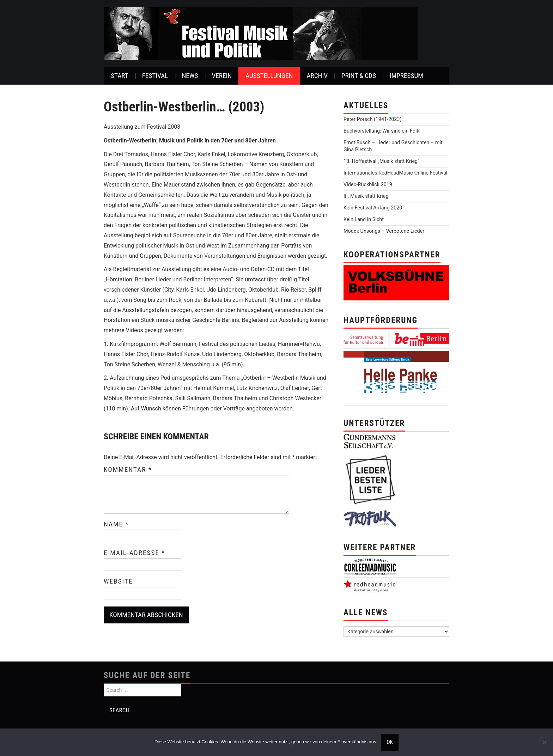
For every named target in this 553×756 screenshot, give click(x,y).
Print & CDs (359, 76)
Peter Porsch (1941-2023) (373, 119)
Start (120, 76)
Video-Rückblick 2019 (368, 185)
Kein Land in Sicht (364, 220)
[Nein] (544, 742)
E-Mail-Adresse (135, 553)
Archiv (317, 76)
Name (116, 524)
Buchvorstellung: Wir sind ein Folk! (382, 131)
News (190, 76)
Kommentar (128, 470)
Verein (222, 76)
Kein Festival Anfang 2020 (373, 208)
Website (118, 581)
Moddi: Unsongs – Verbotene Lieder (384, 231)
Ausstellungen (269, 76)
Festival (155, 76)
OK (390, 742)
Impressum (406, 76)
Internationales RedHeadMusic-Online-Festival (395, 173)
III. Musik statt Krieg (366, 196)
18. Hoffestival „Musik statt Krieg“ (381, 161)
